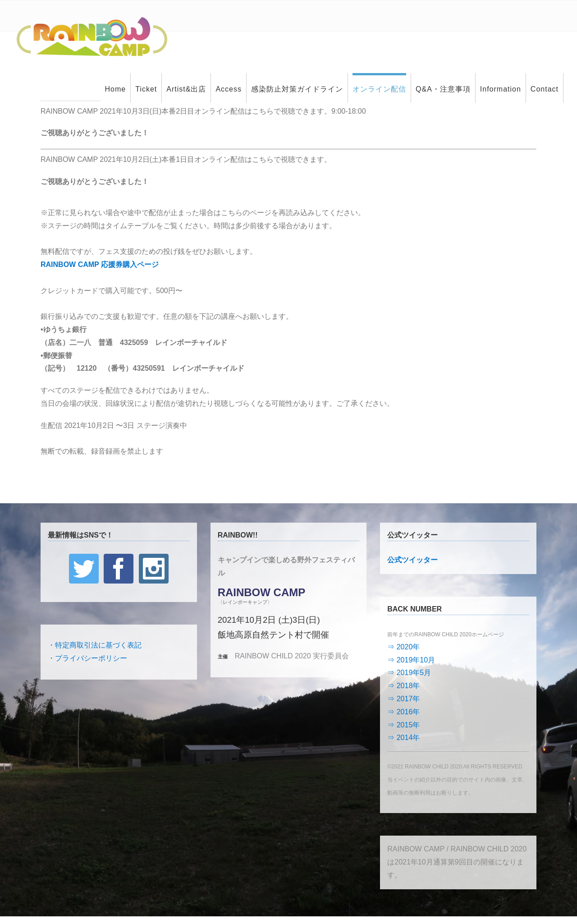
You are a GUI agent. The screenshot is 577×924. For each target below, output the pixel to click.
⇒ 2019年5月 (409, 673)
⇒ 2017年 (403, 699)
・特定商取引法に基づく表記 (95, 645)
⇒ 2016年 (403, 712)
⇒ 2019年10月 (411, 660)
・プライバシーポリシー (87, 658)
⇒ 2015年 (403, 725)
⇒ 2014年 (403, 738)
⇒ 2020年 (403, 647)
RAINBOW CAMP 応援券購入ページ (100, 264)
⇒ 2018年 (403, 686)
